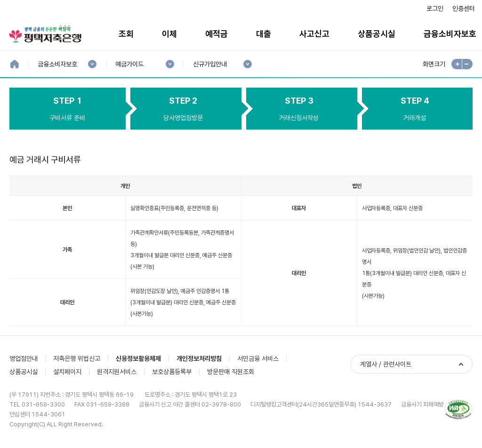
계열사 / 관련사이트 (386, 364)
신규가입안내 (210, 64)
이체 (169, 34)
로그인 (435, 8)
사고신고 (314, 34)
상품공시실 (377, 34)
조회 (126, 34)
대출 (264, 34)
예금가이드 (129, 64)
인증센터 (464, 8)
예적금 (217, 34)
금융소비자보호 (57, 64)
